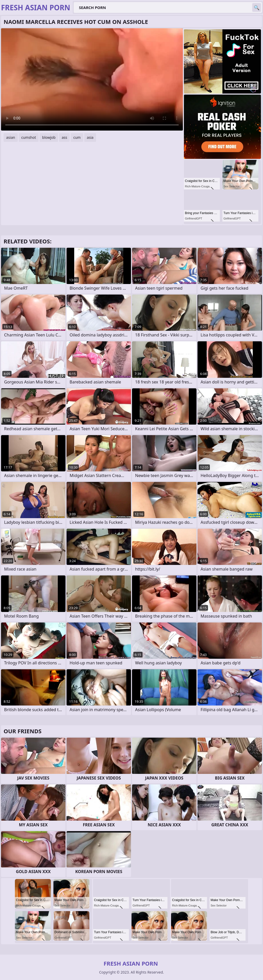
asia (90, 137)
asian (11, 137)
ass (64, 137)
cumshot (29, 137)
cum (77, 137)
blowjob (49, 137)
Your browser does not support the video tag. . (92, 79)
